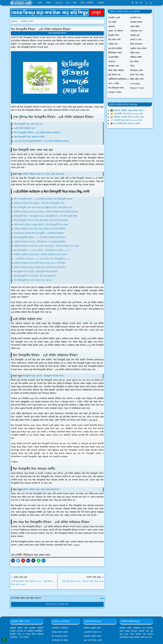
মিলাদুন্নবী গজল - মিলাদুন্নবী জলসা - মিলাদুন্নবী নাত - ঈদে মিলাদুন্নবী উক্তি (46, 216)
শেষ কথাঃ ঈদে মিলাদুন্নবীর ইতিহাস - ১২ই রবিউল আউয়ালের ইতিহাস (42, 141)
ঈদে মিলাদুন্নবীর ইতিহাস (57, 33)
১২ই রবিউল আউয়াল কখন (25, 128)
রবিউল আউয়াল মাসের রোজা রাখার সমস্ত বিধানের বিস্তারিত (40, 267)
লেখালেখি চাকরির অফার (92, 636)
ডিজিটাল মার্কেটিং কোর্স (92, 628)
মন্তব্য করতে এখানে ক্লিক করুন (57, 604)
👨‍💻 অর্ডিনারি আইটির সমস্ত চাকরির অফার (127, 111)
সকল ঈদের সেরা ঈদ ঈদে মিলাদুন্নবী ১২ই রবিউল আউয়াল (39, 233)
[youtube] (141, 3)
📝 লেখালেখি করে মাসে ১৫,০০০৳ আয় (126, 120)
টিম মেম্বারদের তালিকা (60, 636)
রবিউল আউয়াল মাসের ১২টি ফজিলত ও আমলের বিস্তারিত (40, 242)
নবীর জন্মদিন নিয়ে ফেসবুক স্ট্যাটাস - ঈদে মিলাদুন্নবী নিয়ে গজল (41, 225)
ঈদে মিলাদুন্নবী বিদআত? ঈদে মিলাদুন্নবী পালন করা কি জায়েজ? (41, 220)
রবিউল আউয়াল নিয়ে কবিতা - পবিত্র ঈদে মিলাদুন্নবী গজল (39, 203)
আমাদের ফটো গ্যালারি (60, 632)
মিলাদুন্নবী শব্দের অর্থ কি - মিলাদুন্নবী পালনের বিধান (36, 272)
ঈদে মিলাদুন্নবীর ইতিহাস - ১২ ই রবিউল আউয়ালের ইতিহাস (40, 237)
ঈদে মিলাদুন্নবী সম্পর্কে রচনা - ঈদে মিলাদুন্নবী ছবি (35, 276)
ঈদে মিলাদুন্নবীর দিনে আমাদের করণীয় (29, 137)
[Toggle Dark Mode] (146, 3)
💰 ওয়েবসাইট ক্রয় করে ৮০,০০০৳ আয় (126, 114)
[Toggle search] (151, 3)
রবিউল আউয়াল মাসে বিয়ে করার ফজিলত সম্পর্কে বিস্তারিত (40, 229)
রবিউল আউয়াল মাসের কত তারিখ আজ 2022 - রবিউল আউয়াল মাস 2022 (47, 246)
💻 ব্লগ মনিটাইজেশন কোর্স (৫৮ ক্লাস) (125, 124)
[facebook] (133, 3)
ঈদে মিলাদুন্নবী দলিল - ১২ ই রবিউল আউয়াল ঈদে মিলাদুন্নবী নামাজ (43, 199)
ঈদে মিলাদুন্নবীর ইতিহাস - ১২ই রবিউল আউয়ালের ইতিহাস (37, 133)
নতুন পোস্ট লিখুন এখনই (93, 640)
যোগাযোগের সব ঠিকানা (60, 640)
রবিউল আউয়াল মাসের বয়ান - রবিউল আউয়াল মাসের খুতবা (40, 255)
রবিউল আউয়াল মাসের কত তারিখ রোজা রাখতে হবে (44, 174)
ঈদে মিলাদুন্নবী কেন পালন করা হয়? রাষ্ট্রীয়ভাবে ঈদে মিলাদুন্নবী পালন (43, 208)
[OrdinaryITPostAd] (57, 13)
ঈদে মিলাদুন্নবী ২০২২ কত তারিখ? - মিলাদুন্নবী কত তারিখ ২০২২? (42, 250)
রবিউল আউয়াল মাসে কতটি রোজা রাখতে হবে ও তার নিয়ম (40, 263)
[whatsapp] (137, 3)
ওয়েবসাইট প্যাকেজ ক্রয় (92, 632)
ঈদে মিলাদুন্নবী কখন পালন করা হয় (28, 124)
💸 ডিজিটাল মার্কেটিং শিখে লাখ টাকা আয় (127, 117)
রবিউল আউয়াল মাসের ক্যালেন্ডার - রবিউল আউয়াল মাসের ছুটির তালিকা (46, 212)
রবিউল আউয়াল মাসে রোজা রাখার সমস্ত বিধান (41, 490)
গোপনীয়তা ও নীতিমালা (60, 628)
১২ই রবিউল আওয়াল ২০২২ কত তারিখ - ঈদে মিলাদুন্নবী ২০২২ (42, 259)
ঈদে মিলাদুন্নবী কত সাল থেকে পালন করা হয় (33, 280)
